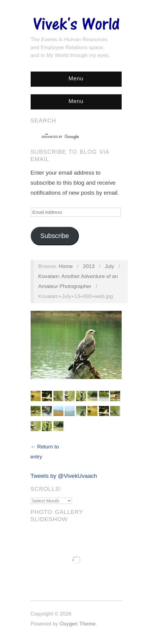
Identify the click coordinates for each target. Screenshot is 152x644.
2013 (89, 266)
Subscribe (55, 236)
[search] (71, 137)
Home (66, 266)
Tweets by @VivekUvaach (64, 476)
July (110, 266)
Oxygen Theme (78, 624)
